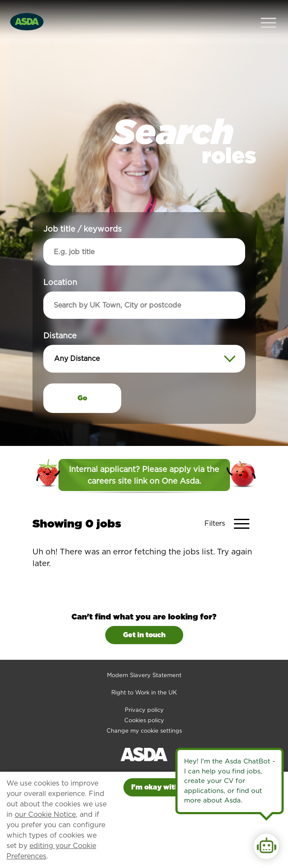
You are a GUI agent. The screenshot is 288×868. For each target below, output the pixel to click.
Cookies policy (144, 703)
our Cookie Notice (45, 814)
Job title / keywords (83, 211)
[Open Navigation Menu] (269, 13)
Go (82, 381)
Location (60, 265)
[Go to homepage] (27, 12)
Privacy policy (144, 693)
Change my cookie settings (144, 713)
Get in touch (144, 617)
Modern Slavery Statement (144, 658)
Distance (60, 318)
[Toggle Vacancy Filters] (230, 506)
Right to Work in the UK (144, 675)
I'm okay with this (162, 787)
